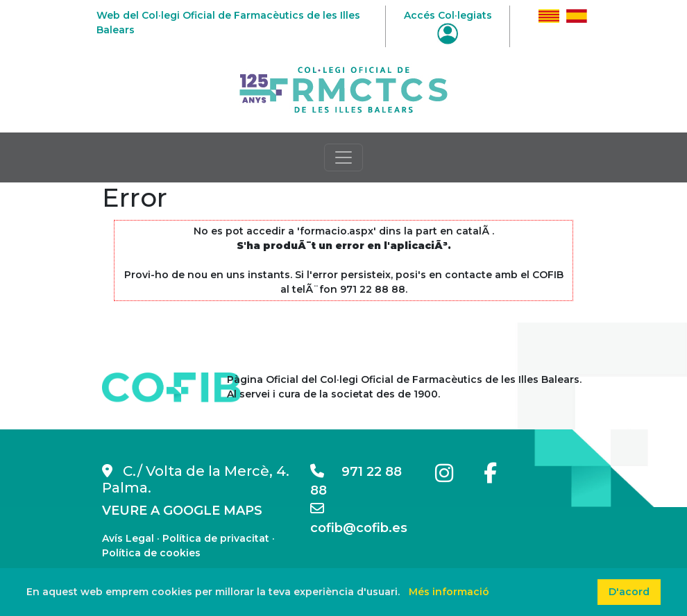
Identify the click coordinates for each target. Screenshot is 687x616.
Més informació (449, 592)
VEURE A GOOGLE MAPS (182, 511)
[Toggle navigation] (343, 157)
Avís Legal (128, 538)
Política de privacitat (216, 538)
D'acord (629, 592)
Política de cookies (151, 553)
